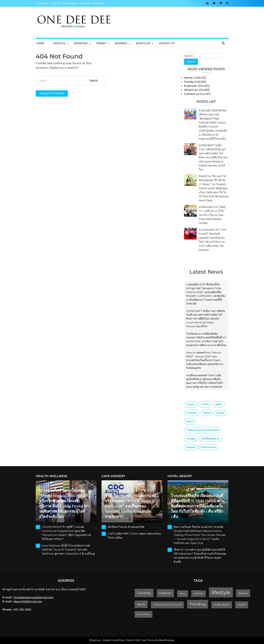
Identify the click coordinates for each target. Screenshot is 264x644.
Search (191, 62)
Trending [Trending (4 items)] (191, 439)
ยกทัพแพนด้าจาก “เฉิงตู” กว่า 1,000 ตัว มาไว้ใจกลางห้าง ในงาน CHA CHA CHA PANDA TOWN (212, 215)
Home (40, 43)
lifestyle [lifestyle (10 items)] (207, 413)
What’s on (191, 90)
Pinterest (98, 3)
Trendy (101, 43)
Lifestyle (59, 43)
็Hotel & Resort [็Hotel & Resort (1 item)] (209, 447)
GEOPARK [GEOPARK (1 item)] (192, 413)
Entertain (81, 43)
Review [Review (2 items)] (221, 413)
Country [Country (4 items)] (191, 404)
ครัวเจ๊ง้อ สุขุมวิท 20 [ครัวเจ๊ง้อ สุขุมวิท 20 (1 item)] (210, 439)
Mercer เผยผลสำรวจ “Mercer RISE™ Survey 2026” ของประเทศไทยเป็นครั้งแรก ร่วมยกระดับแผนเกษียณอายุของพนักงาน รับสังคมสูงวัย (205, 360)
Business (121, 43)
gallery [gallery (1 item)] (219, 404)
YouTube (84, 3)
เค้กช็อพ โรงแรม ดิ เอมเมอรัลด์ (126, 527)
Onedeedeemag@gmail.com (34, 597)
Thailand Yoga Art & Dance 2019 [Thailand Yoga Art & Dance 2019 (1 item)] (202, 430)
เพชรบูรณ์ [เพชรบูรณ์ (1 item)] (191, 447)
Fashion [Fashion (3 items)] (205, 404)
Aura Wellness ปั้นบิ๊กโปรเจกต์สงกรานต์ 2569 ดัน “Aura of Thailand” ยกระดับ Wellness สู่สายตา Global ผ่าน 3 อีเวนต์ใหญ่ (68, 550)
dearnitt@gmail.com (28, 601)
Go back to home (52, 93)
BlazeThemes (166, 640)
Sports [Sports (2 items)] (190, 421)
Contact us (167, 43)
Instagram (70, 3)
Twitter (56, 3)
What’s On (143, 43)
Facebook (42, 3)
